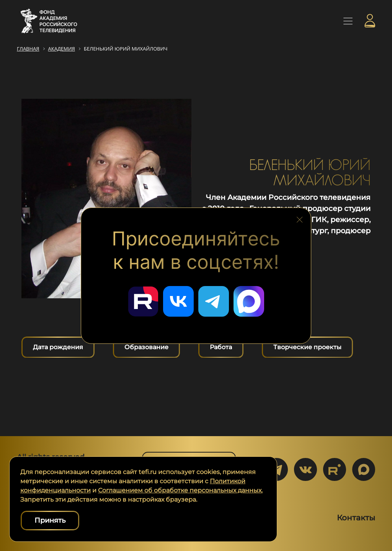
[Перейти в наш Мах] (249, 301)
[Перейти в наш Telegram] (214, 301)
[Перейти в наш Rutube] (143, 301)
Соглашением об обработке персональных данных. (180, 490)
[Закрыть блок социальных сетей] (300, 218)
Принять (50, 520)
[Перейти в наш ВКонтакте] (178, 301)
